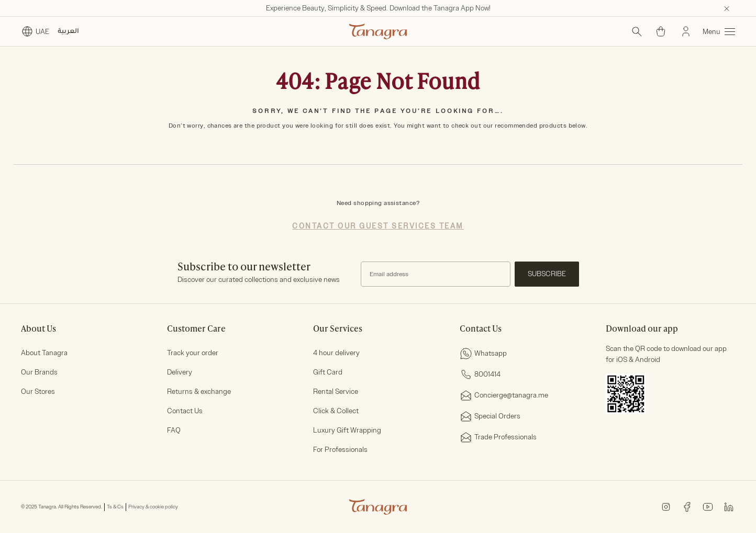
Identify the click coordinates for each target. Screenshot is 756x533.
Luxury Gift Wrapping (347, 430)
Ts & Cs (115, 507)
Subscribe (547, 274)
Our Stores (38, 392)
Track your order (193, 353)
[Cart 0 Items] (661, 31)
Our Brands (39, 372)
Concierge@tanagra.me (504, 395)
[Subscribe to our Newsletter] (436, 274)
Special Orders (490, 416)
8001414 (480, 375)
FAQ (174, 430)
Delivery (180, 372)
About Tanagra (44, 353)
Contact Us (185, 411)
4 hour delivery (336, 353)
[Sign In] (686, 31)
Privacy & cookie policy (153, 507)
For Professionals (340, 450)
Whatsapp (483, 354)
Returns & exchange (199, 392)
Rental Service (336, 392)
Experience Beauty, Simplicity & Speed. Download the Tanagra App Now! (378, 8)
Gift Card (328, 372)
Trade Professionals (498, 437)
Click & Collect (336, 411)
